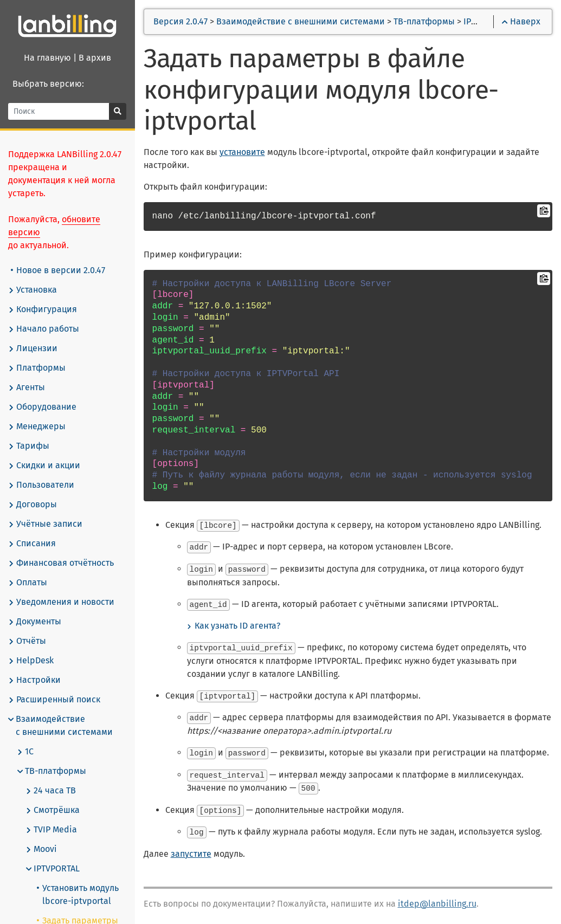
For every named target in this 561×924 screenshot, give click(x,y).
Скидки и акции (45, 466)
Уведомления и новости (62, 602)
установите (243, 152)
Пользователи (42, 485)
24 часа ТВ (51, 791)
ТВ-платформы (52, 771)
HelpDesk (31, 661)
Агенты (27, 387)
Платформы (37, 368)
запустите (192, 850)
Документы (35, 622)
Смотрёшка (53, 810)
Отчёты (28, 641)
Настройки (35, 680)
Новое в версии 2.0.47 (59, 270)
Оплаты (28, 583)
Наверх (521, 21)
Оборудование (43, 407)
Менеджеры (37, 427)
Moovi (42, 849)
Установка (33, 290)
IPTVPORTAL (53, 869)
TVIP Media (52, 830)
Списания (33, 544)
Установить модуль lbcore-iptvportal (78, 894)
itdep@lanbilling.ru (438, 900)
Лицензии (33, 348)
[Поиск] (59, 111)
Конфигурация (43, 309)
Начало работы (44, 329)
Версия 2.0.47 (182, 21)
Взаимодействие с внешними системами (61, 726)
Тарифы (29, 446)
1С (26, 752)
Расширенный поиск (55, 700)
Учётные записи (46, 524)
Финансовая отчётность (62, 563)
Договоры (33, 505)
